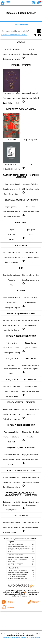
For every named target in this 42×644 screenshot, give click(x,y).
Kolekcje (25, 35)
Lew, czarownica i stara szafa (15, 544)
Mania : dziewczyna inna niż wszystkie (18, 574)
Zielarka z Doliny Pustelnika (15, 565)
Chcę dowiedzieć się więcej (11, 638)
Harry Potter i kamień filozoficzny (16, 550)
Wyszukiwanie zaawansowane (11, 35)
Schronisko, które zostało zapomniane (17, 578)
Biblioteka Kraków (21, 24)
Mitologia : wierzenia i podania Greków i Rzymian (20, 546)
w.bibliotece (20, 592)
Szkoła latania (11, 552)
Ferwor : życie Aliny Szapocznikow (17, 576)
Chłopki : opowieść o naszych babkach (18, 559)
